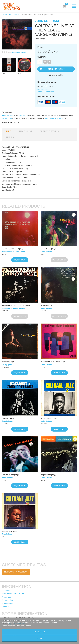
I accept (39, 638)
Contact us (6, 591)
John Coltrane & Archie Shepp (13, 252)
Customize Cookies (23, 626)
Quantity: (42, 57)
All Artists (5, 607)
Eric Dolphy (24, 115)
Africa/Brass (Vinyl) (49, 249)
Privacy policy (7, 597)
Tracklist (26, 131)
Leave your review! (19, 52)
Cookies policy (7, 600)
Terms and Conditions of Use (13, 594)
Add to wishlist (58, 75)
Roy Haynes (60, 118)
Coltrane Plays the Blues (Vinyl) (53, 362)
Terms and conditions (46, 92)
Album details (49, 131)
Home (5, 15)
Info (8, 131)
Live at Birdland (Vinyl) (10, 475)
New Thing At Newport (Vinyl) (13, 249)
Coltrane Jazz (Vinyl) (49, 418)
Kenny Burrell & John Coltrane (13, 308)
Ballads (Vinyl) (47, 305)
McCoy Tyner (7, 118)
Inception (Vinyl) (8, 362)
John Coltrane (14, 15)
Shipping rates (43, 89)
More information (9, 626)
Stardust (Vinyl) (8, 418)
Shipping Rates (8, 603)
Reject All (39, 632)
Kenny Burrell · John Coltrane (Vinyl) (16, 305)
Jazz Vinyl (40, 39)
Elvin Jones (50, 118)
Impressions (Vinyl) (49, 475)
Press (10, 137)
